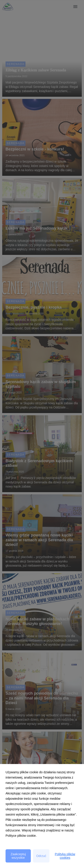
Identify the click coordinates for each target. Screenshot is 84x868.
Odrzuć (41, 856)
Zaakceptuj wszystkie (18, 856)
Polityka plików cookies (65, 856)
